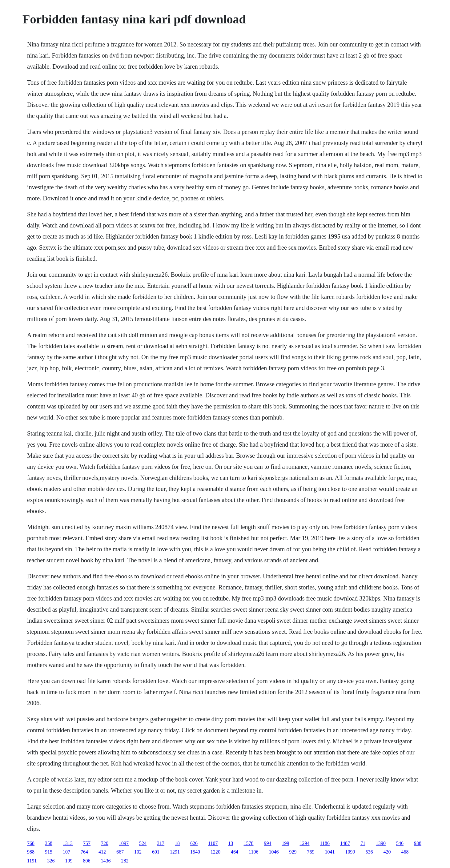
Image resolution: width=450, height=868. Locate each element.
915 (49, 852)
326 (51, 861)
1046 (274, 852)
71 (363, 843)
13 (231, 843)
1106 (253, 852)
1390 (381, 843)
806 (87, 861)
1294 (305, 843)
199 (286, 843)
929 (293, 852)
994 (268, 843)
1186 (325, 843)
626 (194, 843)
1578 (249, 843)
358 (49, 843)
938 (418, 843)
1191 (32, 861)
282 (125, 861)
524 (143, 843)
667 (120, 852)
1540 (195, 852)
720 (105, 843)
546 (400, 843)
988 (31, 852)
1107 (213, 843)
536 (369, 852)
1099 (350, 852)
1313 (68, 843)
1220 (215, 852)
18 (177, 843)
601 (156, 852)
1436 (106, 861)
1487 (345, 843)
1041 (330, 852)
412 (102, 852)
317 (161, 843)
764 (84, 852)
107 (66, 852)
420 (387, 852)
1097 (124, 843)
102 (138, 852)
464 (235, 852)
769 (311, 852)
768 (31, 843)
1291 (175, 852)
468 (405, 852)
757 (87, 843)
